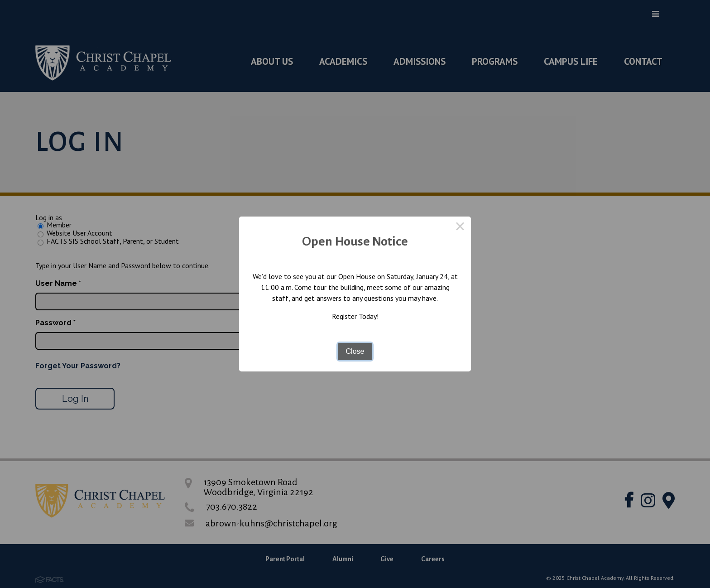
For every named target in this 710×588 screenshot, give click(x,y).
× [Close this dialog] (460, 227)
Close (355, 351)
